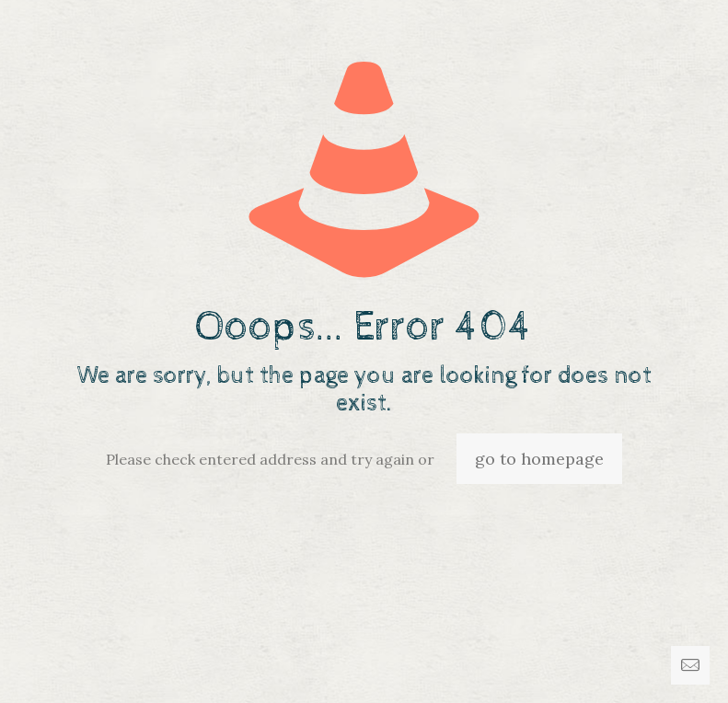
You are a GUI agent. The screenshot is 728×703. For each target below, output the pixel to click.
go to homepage (539, 459)
